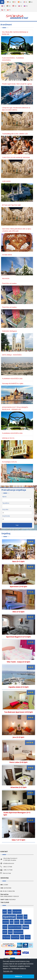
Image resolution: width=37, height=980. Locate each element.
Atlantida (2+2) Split (19, 787)
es (20, 2)
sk (20, 6)
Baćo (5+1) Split (18, 561)
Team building (6, 937)
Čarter (25, 917)
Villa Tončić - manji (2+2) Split (18, 662)
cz (3, 10)
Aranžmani (20, 917)
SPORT (5, 932)
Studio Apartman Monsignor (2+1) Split (17, 814)
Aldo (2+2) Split (18, 612)
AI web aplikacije (17, 912)
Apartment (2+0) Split (18, 587)
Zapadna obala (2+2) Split (19, 687)
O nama (5, 927)
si (3, 6)
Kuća (22, 922)
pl (9, 10)
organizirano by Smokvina (15, 927)
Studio (10, 932)
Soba (26, 927)
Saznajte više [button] (8, 971)
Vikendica (28, 937)
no (14, 6)
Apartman (9, 917)
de (9, 2)
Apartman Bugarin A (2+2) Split (18, 637)
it (14, 2)
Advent (10, 912)
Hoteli (12, 922)
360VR (5, 912)
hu (8, 6)
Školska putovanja (18, 932)
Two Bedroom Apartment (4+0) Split (18, 712)
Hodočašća (6, 922)
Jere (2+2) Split (18, 737)
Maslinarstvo (28, 922)
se (31, 2)
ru (26, 6)
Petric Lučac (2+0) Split (19, 762)
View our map (7, 873)
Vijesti (22, 937)
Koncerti (17, 922)
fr (25, 2)
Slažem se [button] (19, 976)
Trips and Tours (15, 937)
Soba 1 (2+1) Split (18, 840)
